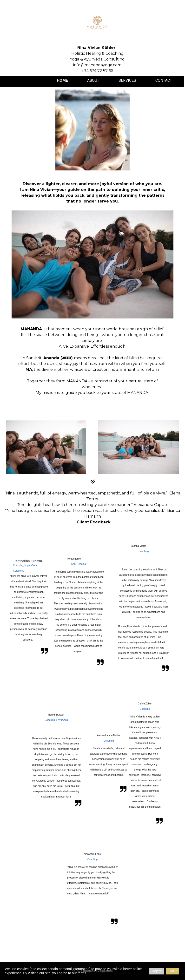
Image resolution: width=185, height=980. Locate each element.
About (93, 80)
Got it (173, 971)
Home (62, 80)
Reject (157, 971)
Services (127, 80)
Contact (164, 80)
